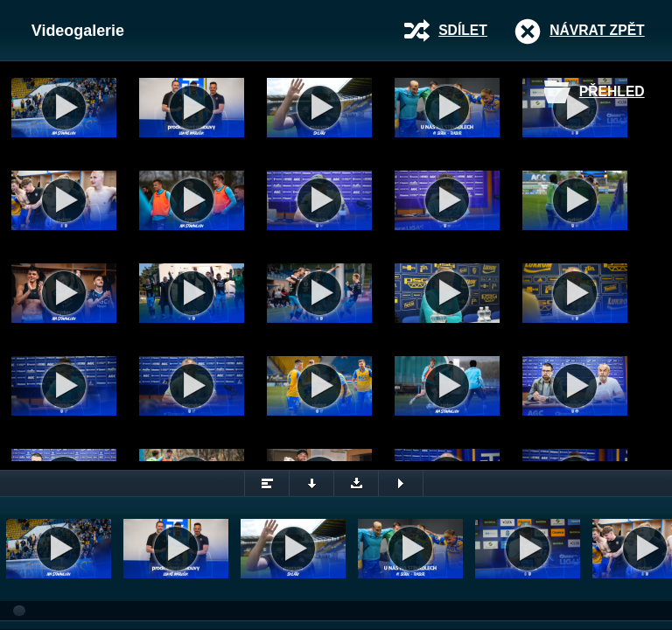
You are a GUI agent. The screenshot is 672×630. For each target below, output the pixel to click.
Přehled (612, 91)
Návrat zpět (597, 30)
